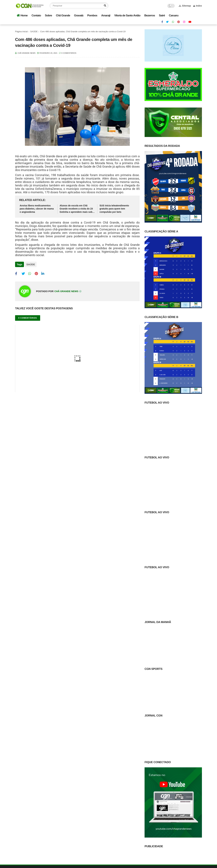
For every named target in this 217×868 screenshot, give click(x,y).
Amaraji (106, 15)
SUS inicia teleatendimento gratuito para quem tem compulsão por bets (114, 209)
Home (22, 15)
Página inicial (21, 32)
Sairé (162, 15)
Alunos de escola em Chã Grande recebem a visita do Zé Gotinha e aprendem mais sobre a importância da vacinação (77, 209)
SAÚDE (34, 32)
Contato (36, 15)
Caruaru (174, 15)
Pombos (92, 15)
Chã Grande (63, 15)
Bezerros (150, 15)
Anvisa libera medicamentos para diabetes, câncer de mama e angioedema (37, 209)
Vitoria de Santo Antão (127, 15)
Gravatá (79, 15)
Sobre (48, 15)
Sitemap (185, 6)
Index (198, 6)
